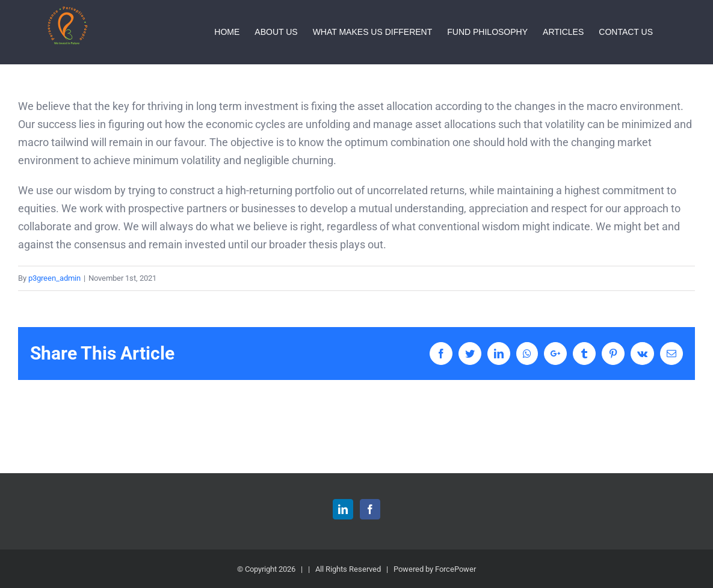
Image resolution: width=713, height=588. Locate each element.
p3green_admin (54, 278)
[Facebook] (370, 509)
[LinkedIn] (343, 509)
